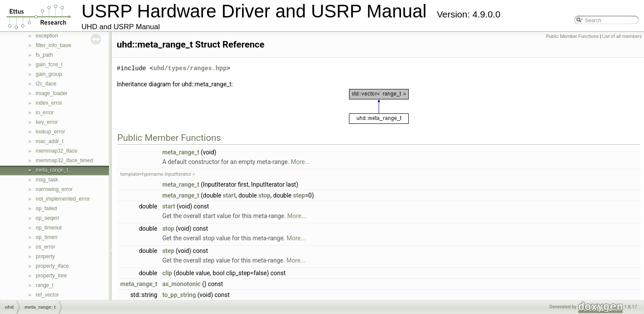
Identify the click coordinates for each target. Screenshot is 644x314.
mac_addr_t (49, 141)
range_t (45, 285)
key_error (47, 122)
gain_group (49, 74)
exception (47, 36)
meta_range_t (52, 170)
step (299, 195)
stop (264, 195)
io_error (45, 113)
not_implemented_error (63, 199)
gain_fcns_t (49, 65)
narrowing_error (54, 189)
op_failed (46, 208)
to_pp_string (179, 295)
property (45, 256)
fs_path (44, 55)
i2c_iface (46, 84)
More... (300, 162)
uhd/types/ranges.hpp (190, 68)
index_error (49, 103)
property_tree (51, 276)
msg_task (47, 180)
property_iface (52, 266)
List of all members (622, 36)
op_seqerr (47, 218)
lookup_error (50, 132)
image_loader (52, 93)
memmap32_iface (56, 151)
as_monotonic (181, 284)
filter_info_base (53, 45)
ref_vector (47, 295)
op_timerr (47, 237)
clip (167, 273)
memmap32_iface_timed (64, 160)
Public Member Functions (572, 36)
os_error (46, 247)
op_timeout (49, 228)
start (229, 195)
